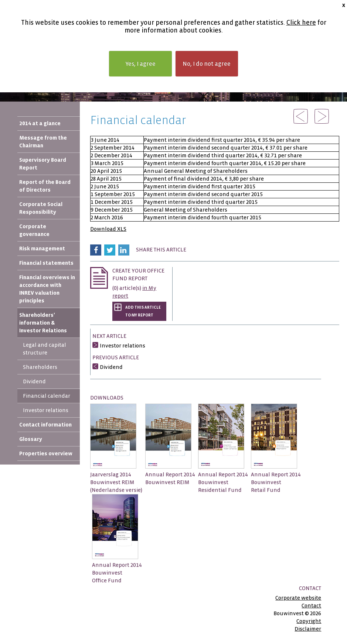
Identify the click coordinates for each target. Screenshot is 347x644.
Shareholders (40, 367)
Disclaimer (308, 629)
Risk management (42, 249)
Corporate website (298, 598)
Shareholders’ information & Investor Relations (43, 323)
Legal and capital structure (45, 349)
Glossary (31, 439)
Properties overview (46, 453)
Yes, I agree (140, 64)
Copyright (309, 621)
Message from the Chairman (43, 142)
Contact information (45, 425)
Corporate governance (34, 230)
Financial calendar (47, 396)
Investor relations (46, 410)
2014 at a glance (40, 123)
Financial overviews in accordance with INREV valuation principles (47, 289)
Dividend (34, 381)
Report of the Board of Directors (45, 186)
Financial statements (46, 263)
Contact (311, 606)
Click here (301, 23)
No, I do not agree (207, 64)
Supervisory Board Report (43, 164)
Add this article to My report (143, 311)
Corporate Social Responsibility (41, 208)
